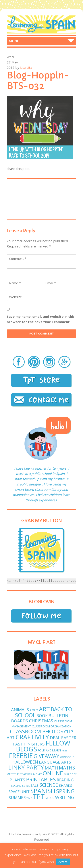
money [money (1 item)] (37, 774)
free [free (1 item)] (65, 751)
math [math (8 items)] (51, 768)
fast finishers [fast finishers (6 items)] (29, 744)
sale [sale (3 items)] (35, 785)
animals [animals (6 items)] (20, 710)
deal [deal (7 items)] (55, 738)
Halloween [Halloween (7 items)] (25, 762)
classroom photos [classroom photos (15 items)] (37, 731)
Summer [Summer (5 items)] (17, 797)
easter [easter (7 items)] (69, 738)
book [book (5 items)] (42, 716)
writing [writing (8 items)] (65, 797)
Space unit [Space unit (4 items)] (19, 792)
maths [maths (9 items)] (67, 768)
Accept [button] (63, 862)
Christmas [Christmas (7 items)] (41, 721)
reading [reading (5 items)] (65, 780)
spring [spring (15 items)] (65, 791)
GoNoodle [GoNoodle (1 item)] (67, 757)
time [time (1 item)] (29, 798)
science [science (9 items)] (49, 785)
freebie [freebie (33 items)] (21, 756)
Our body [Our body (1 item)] (70, 774)
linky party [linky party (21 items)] (26, 767)
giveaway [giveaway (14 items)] (46, 756)
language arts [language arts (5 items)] (55, 762)
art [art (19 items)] (44, 709)
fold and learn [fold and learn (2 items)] (49, 750)
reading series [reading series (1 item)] (20, 786)
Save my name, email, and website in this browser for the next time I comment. (41, 319)
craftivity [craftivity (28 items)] (32, 737)
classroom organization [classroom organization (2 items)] (52, 726)
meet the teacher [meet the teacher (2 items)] (19, 774)
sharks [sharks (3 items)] (66, 785)
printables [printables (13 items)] (41, 779)
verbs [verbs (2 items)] (50, 798)
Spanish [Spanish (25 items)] (43, 791)
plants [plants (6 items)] (17, 780)
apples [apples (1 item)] (34, 710)
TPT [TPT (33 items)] (39, 797)
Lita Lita (26, 67)
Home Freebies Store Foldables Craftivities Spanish (41, 41)
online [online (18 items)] (53, 773)
